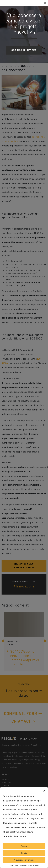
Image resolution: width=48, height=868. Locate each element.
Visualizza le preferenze (24, 860)
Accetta (24, 846)
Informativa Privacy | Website (29, 865)
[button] (44, 790)
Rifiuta (24, 853)
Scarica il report (24, 50)
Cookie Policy (14, 865)
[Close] (45, 3)
